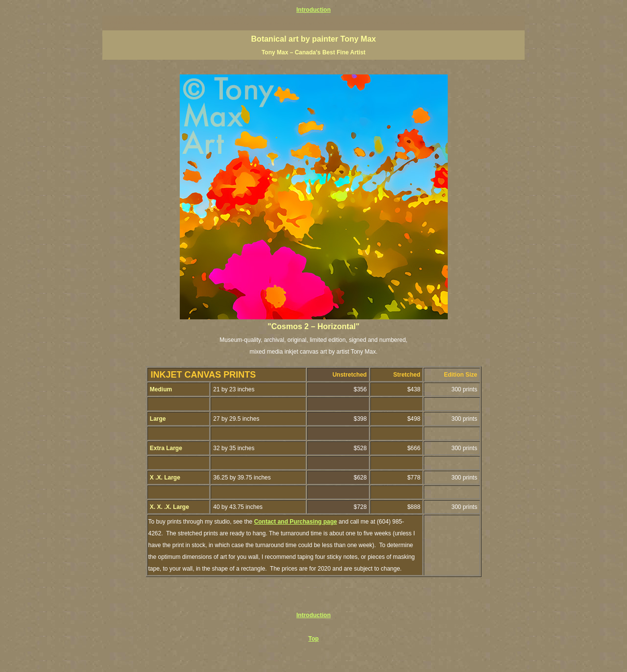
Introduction (313, 10)
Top (313, 639)
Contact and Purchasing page (296, 522)
